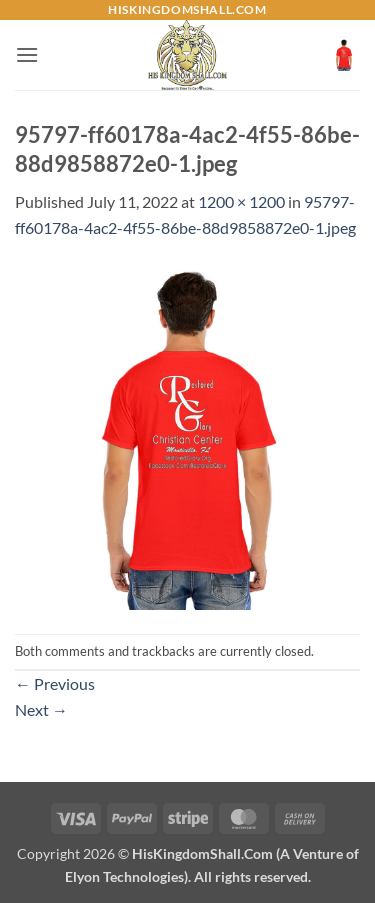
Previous (55, 683)
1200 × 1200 (241, 201)
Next (41, 709)
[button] (27, 54)
